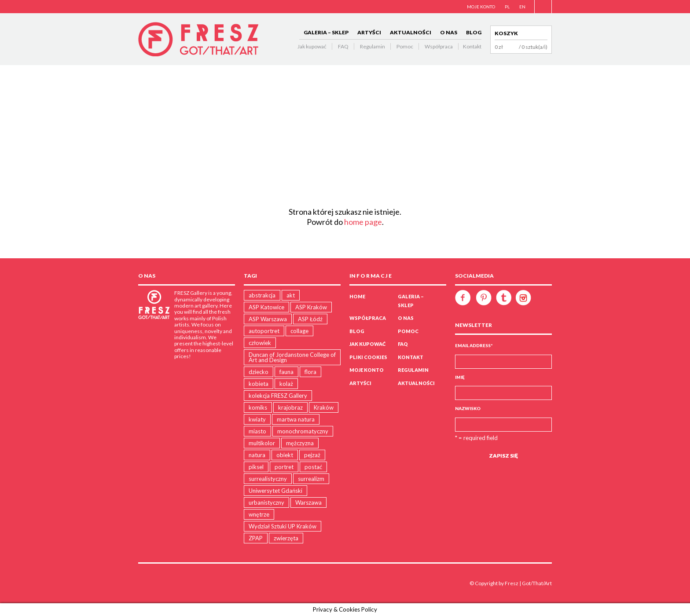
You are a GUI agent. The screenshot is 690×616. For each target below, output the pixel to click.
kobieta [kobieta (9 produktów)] (259, 384)
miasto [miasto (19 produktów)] (257, 431)
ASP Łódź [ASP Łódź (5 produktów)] (310, 319)
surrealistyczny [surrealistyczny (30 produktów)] (268, 479)
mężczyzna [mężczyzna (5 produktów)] (300, 443)
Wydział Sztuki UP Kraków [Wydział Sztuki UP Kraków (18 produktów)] (283, 526)
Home (357, 296)
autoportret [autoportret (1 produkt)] (264, 331)
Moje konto (367, 370)
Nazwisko (468, 408)
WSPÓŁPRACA (368, 318)
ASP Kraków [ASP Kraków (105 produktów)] (311, 307)
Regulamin (373, 46)
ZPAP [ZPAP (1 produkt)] (256, 538)
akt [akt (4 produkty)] (291, 295)
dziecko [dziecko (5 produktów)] (259, 372)
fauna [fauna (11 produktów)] (286, 372)
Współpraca (439, 46)
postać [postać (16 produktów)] (313, 467)
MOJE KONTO (481, 7)
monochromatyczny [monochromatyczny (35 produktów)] (303, 431)
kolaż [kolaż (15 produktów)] (286, 384)
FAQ (343, 46)
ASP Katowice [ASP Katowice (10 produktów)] (266, 307)
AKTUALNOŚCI (411, 32)
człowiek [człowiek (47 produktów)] (260, 343)
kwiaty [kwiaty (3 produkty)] (257, 419)
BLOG (474, 32)
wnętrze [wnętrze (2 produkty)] (259, 514)
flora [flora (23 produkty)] (310, 372)
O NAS (449, 32)
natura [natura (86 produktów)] (257, 455)
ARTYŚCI (369, 32)
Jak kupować (312, 46)
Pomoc (405, 46)
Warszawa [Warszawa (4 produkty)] (308, 502)
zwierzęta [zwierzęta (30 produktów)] (286, 538)
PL (507, 7)
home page (363, 222)
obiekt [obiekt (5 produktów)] (285, 455)
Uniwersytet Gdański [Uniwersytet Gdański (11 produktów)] (275, 491)
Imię (460, 377)
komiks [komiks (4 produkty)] (258, 407)
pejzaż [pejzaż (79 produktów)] (312, 455)
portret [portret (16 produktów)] (284, 467)
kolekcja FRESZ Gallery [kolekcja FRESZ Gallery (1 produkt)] (278, 396)
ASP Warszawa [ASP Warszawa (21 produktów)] (268, 319)
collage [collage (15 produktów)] (299, 331)
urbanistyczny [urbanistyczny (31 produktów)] (266, 502)
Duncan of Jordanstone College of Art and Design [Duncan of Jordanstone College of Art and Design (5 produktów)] (292, 357)
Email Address (474, 345)
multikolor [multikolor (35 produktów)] (262, 443)
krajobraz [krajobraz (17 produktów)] (290, 407)
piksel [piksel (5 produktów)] (256, 467)
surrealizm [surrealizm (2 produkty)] (311, 479)
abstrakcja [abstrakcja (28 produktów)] (262, 295)
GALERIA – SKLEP (326, 32)
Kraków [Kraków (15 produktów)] (324, 407)
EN (522, 7)
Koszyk (506, 33)
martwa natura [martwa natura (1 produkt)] (296, 419)
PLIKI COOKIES (368, 357)
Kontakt (472, 46)
